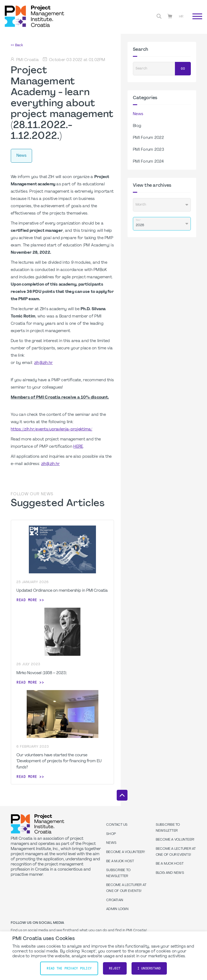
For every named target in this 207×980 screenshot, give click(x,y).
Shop (111, 834)
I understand (149, 968)
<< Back (17, 45)
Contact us (117, 825)
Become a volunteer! (126, 852)
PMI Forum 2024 (148, 162)
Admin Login (117, 909)
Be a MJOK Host (120, 861)
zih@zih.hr (44, 363)
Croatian (115, 900)
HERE (78, 447)
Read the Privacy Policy (69, 968)
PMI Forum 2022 (148, 138)
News (138, 114)
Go (183, 69)
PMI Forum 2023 (149, 150)
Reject (115, 968)
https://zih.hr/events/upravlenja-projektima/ (52, 429)
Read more (27, 600)
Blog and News (170, 873)
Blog (137, 126)
